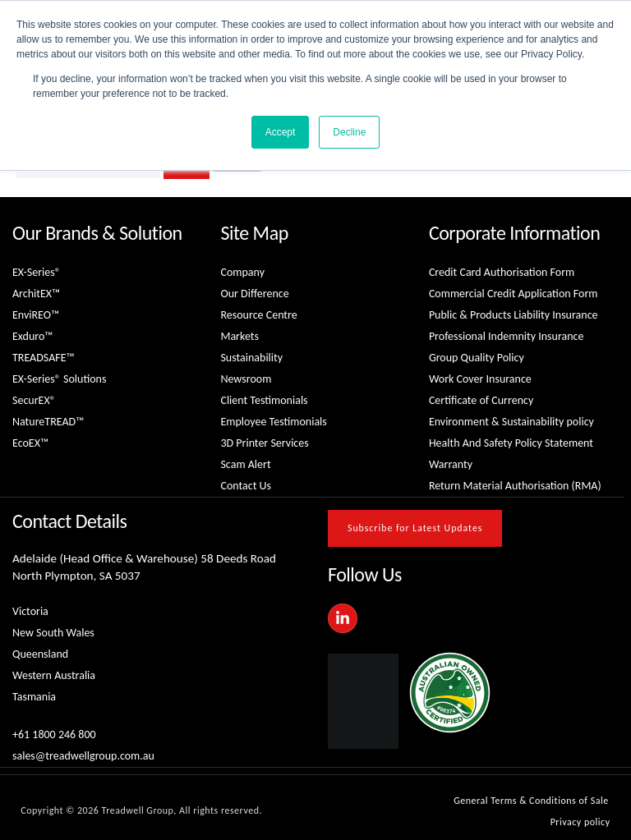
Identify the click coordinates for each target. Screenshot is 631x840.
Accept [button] (281, 132)
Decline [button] (349, 132)
